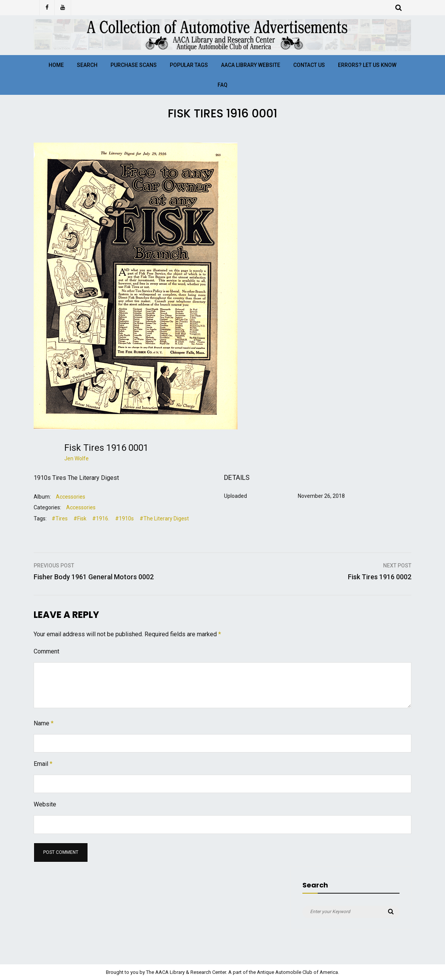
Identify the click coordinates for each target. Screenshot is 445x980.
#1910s (124, 518)
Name (44, 723)
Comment (46, 651)
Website (45, 804)
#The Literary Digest (164, 518)
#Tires (60, 518)
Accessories (71, 497)
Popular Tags (189, 65)
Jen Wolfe (76, 458)
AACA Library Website (251, 65)
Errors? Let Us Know (367, 65)
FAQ (222, 85)
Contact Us (309, 65)
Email (43, 764)
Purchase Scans (134, 65)
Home (56, 65)
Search (87, 65)
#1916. (101, 518)
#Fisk (80, 518)
